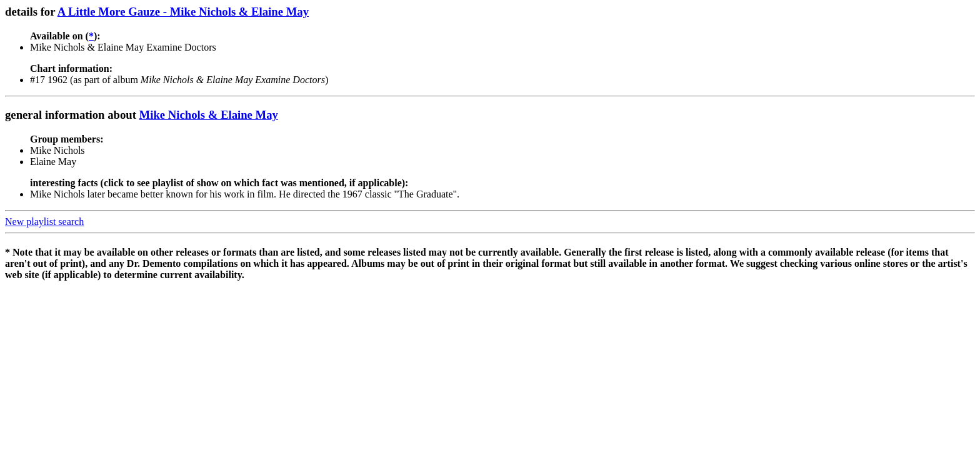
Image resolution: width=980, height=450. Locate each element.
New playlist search (44, 222)
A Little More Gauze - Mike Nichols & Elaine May (183, 12)
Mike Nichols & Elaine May (209, 115)
